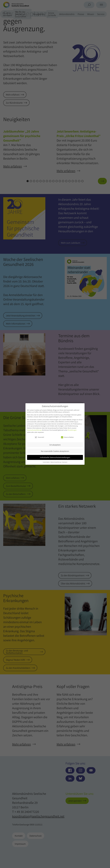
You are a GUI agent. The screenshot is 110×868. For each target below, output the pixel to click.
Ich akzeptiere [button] (55, 445)
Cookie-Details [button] (46, 462)
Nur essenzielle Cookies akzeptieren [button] (55, 451)
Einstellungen (72, 430)
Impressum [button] (65, 462)
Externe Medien (67, 437)
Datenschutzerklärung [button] (56, 462)
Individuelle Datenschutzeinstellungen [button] (55, 457)
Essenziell (39, 437)
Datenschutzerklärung (34, 430)
